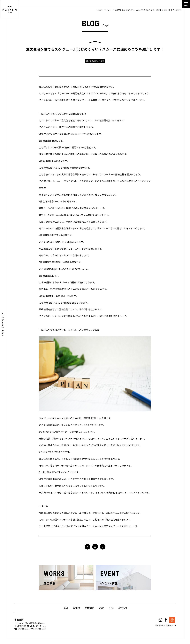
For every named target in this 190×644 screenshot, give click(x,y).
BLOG (111, 608)
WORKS (76, 608)
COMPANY (89, 608)
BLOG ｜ (109, 10)
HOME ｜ (101, 10)
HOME (66, 608)
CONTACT (123, 608)
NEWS (101, 608)
